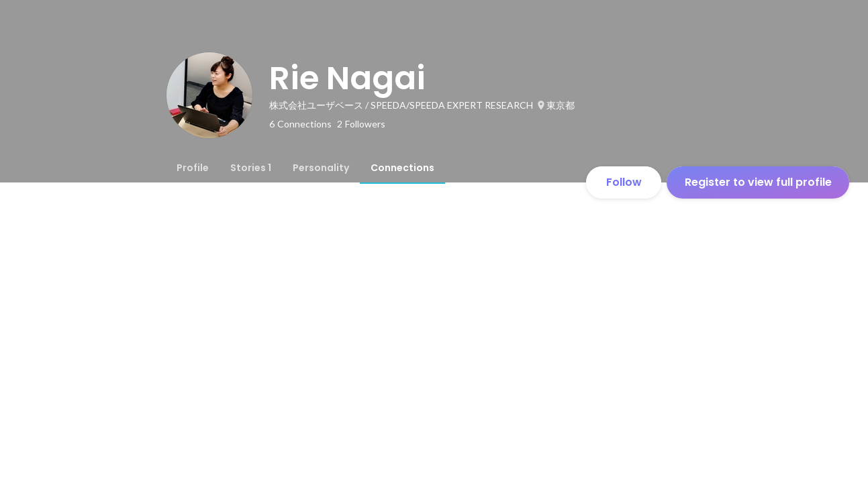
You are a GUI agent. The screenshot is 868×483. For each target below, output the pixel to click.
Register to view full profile (758, 182)
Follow (624, 182)
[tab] (193, 168)
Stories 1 (251, 168)
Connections (402, 168)
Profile (193, 168)
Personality (321, 168)
